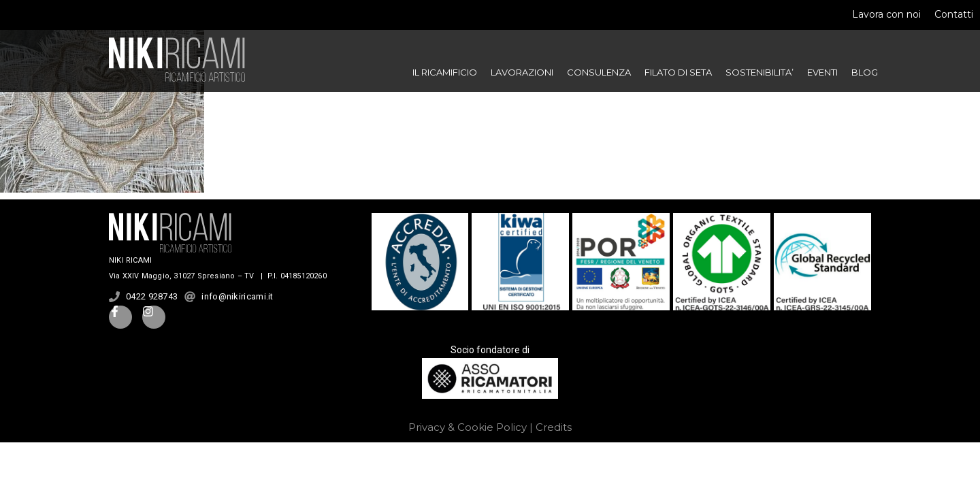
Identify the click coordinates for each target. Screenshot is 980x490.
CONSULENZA (599, 72)
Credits (554, 427)
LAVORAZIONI (522, 72)
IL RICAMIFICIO (445, 72)
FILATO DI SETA (678, 72)
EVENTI (822, 72)
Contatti (954, 14)
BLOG (865, 72)
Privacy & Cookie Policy (468, 427)
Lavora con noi (886, 14)
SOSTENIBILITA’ (759, 72)
